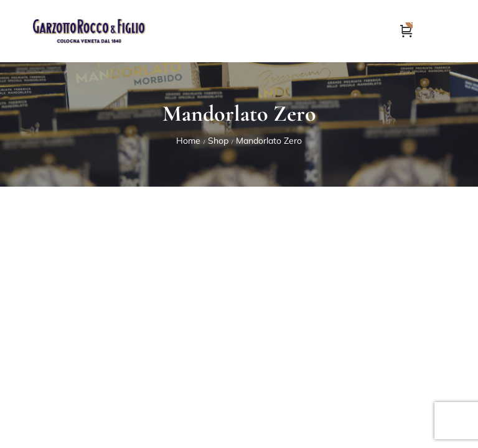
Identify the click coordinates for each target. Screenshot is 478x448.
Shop (218, 141)
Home (188, 141)
